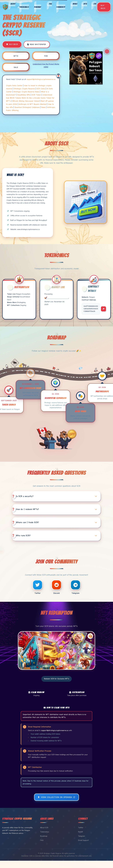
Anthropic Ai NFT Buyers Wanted (32, 104)
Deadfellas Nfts (24, 95)
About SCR (44, 835)
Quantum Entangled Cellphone (27, 107)
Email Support (83, 847)
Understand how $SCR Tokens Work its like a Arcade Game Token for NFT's (30, 98)
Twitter (81, 835)
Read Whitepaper (37, 44)
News (43, 107)
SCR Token (36, 95)
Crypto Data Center (14, 86)
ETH (95, 4)
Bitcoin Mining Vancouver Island (26, 101)
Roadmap (38, 7)
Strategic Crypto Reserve (24, 89)
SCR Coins (41, 89)
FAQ (50, 4)
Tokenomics (24, 7)
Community (61, 7)
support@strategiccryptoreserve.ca (41, 79)
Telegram (82, 843)
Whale (75, 4)
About (13, 4)
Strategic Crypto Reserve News (26, 92)
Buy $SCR (103, 7)
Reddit (81, 839)
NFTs (85, 4)
